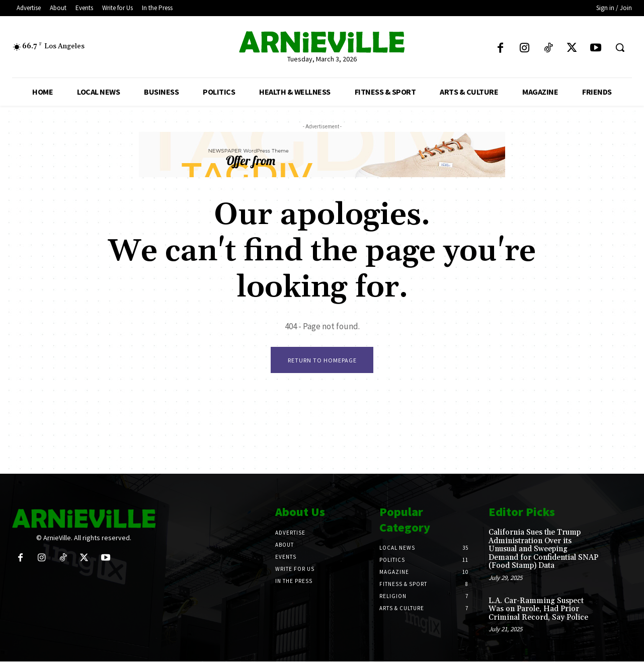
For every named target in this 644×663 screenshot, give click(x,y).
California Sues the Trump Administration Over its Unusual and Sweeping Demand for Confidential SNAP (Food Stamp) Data (543, 550)
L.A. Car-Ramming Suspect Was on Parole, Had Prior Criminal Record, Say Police (538, 610)
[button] (620, 47)
